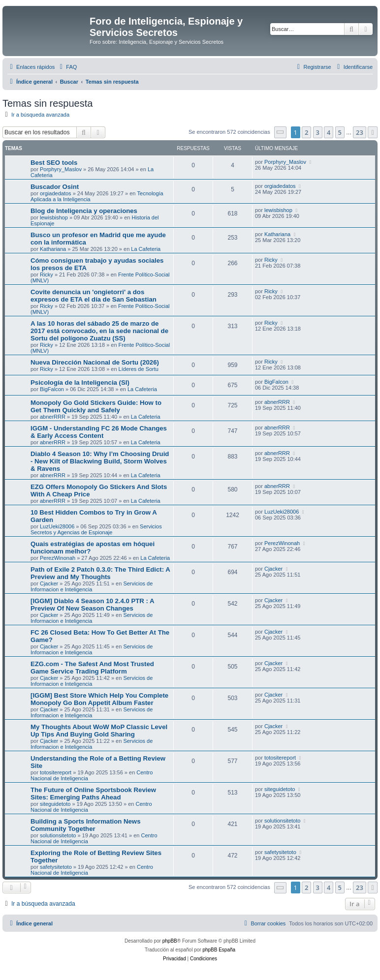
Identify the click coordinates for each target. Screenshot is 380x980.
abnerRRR (53, 417)
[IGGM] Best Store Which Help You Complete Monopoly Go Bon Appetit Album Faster (99, 699)
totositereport (56, 772)
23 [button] (360, 132)
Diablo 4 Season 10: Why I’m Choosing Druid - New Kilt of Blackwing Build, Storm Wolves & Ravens (100, 461)
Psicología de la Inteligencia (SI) (80, 383)
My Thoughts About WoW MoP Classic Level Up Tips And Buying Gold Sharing (99, 731)
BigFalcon (52, 389)
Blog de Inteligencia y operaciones (84, 211)
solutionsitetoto (58, 835)
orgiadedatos (56, 193)
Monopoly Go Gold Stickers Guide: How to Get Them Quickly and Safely (96, 406)
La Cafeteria (146, 249)
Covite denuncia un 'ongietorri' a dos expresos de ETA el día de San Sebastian (94, 296)
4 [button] (329, 132)
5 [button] (340, 132)
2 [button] (306, 132)
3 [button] (318, 132)
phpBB (170, 941)
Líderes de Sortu (139, 369)
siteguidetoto (55, 804)
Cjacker (49, 583)
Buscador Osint (55, 187)
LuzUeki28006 (57, 526)
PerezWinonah (58, 558)
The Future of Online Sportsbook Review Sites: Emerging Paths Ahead (93, 794)
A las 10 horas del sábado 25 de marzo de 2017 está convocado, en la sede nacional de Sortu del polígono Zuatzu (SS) (99, 331)
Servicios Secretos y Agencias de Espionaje (96, 529)
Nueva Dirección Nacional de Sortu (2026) (95, 362)
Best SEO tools (54, 163)
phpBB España (219, 950)
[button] (281, 132)
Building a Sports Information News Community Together (85, 825)
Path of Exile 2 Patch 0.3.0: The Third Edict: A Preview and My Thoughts (100, 573)
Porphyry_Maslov (61, 169)
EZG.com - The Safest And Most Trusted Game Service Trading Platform (92, 668)
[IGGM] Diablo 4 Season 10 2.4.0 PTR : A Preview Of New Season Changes (92, 605)
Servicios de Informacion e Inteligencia (92, 586)
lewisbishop (54, 217)
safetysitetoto (56, 867)
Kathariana (53, 249)
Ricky (47, 275)
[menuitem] (67, 67)
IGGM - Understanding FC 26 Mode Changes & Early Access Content (99, 432)
